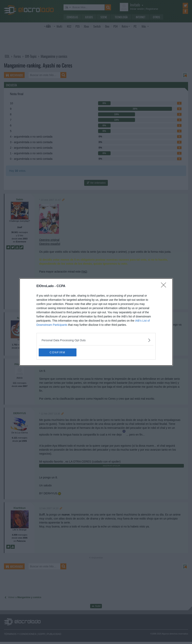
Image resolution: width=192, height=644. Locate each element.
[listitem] (96, 340)
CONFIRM (57, 352)
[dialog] (96, 322)
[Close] (165, 286)
